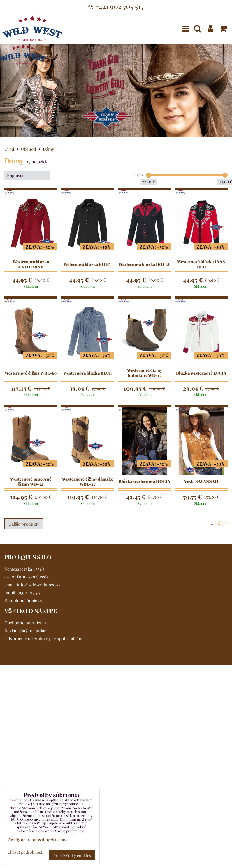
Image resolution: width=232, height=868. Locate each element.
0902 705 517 (29, 592)
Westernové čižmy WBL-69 (31, 373)
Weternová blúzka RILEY (87, 264)
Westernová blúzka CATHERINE (31, 264)
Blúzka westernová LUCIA (201, 373)
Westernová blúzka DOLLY (144, 264)
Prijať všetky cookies (72, 855)
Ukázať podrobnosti (26, 852)
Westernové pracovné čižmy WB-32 (31, 482)
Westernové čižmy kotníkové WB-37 (145, 373)
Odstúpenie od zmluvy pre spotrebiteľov (43, 638)
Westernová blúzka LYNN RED (201, 264)
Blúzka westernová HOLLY (145, 481)
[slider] (149, 175)
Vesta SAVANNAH (201, 481)
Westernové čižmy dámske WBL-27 (88, 482)
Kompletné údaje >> (24, 600)
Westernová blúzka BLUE (87, 373)
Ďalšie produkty (24, 524)
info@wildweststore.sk (39, 585)
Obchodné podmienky (26, 623)
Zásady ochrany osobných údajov (37, 839)
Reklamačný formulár (25, 630)
